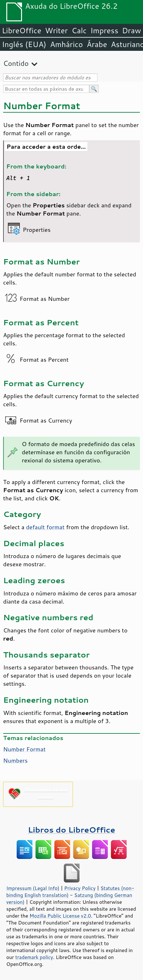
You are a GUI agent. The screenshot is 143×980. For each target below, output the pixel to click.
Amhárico (66, 44)
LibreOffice (22, 30)
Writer (56, 30)
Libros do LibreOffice (71, 830)
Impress (104, 30)
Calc (79, 30)
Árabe (97, 44)
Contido (16, 63)
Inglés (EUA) (24, 44)
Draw (131, 30)
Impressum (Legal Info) (33, 888)
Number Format (24, 749)
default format (45, 527)
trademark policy (34, 957)
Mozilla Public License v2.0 (60, 916)
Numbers (15, 760)
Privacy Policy (80, 888)
